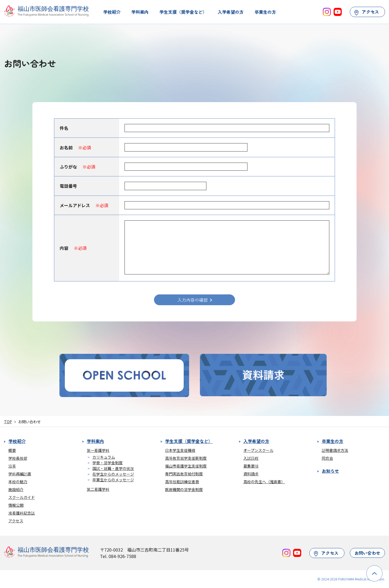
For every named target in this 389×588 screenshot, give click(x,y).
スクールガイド (22, 497)
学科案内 (140, 12)
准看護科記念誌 (22, 513)
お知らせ (330, 471)
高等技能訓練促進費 (182, 482)
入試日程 (251, 458)
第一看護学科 (98, 450)
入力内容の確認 (193, 300)
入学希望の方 (231, 12)
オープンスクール (258, 450)
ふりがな (78, 167)
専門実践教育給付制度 (184, 474)
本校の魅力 (18, 482)
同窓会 (327, 458)
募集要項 (251, 466)
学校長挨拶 (18, 458)
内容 (73, 248)
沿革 (12, 466)
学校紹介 (112, 12)
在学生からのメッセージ (113, 474)
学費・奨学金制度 (108, 463)
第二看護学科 (98, 489)
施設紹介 (16, 489)
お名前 (75, 147)
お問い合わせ (367, 553)
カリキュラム (104, 457)
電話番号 (68, 186)
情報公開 (16, 505)
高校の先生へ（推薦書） (264, 482)
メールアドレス (84, 205)
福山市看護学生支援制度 (186, 466)
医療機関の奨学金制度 (184, 489)
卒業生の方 (265, 12)
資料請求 (251, 474)
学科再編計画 (20, 474)
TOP (8, 422)
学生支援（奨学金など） (183, 12)
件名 (64, 128)
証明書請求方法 (335, 450)
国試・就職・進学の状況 (113, 468)
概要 (12, 450)
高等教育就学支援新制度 (186, 458)
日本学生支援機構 (180, 450)
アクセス (367, 12)
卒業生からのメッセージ (113, 480)
